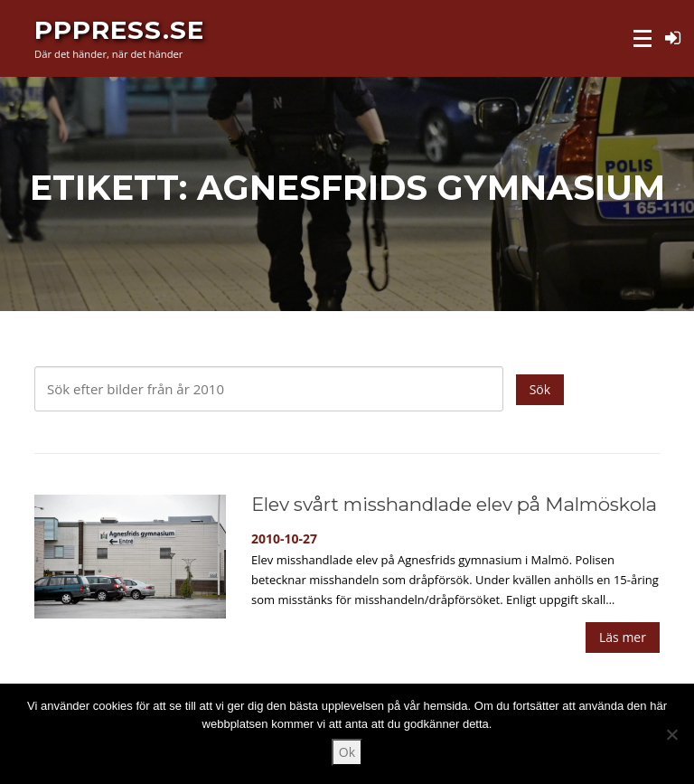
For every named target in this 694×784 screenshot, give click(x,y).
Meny (644, 38)
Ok (347, 752)
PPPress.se (119, 29)
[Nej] (671, 734)
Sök (540, 389)
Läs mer (623, 637)
